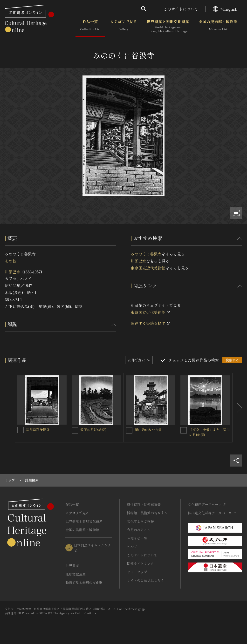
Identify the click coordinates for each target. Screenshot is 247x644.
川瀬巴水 (13, 272)
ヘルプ (132, 547)
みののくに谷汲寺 (146, 254)
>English (225, 9)
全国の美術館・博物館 (218, 26)
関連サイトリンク (140, 563)
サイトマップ (137, 572)
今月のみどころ (139, 530)
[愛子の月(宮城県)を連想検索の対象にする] (75, 430)
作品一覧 (90, 26)
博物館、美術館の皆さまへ (147, 513)
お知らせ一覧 (137, 538)
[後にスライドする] (237, 408)
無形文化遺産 (75, 574)
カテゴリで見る (123, 26)
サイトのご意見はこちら (145, 580)
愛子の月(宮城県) (93, 430)
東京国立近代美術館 (148, 268)
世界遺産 (72, 566)
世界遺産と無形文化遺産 (168, 26)
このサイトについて (181, 9)
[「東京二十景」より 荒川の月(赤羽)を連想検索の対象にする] (184, 430)
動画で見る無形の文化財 (84, 583)
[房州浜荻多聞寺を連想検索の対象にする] (21, 430)
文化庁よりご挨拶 (140, 521)
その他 (11, 261)
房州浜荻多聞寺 (38, 429)
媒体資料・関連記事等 (144, 504)
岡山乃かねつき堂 (148, 430)
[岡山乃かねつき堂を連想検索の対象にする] (129, 430)
